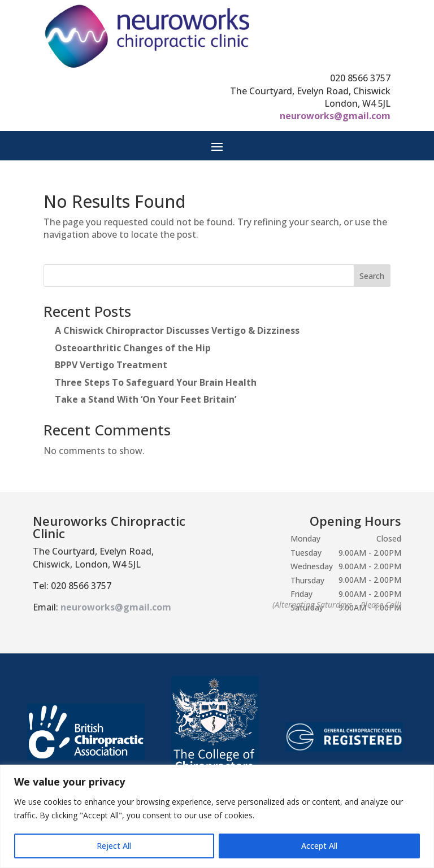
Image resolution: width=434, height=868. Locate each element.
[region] (217, 816)
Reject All (114, 846)
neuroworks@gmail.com (335, 116)
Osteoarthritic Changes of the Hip (133, 348)
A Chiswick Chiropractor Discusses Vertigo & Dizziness (177, 330)
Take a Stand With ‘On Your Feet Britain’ (146, 399)
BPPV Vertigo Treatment (111, 365)
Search (372, 276)
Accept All (319, 846)
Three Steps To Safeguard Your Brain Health (156, 382)
